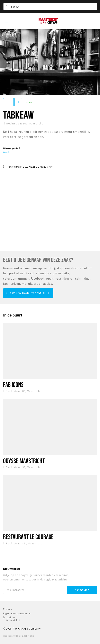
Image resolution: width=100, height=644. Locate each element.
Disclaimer (9, 617)
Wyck (7, 152)
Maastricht (13, 620)
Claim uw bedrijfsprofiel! (28, 293)
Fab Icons (13, 385)
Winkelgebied (12, 148)
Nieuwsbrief (12, 569)
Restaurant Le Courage (28, 537)
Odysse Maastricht (24, 461)
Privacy (7, 609)
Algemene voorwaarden (17, 613)
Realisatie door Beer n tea (18, 636)
